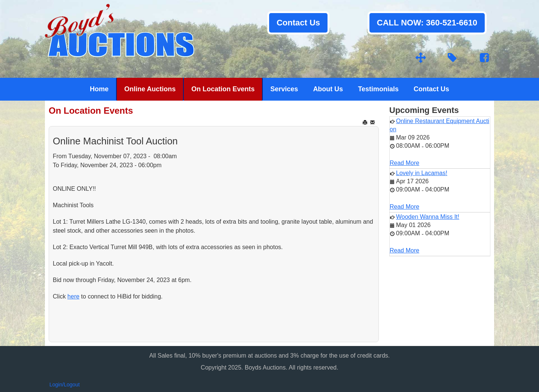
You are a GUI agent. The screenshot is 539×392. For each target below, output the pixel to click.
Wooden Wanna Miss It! (428, 217)
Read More (404, 163)
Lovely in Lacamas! (422, 173)
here (73, 296)
